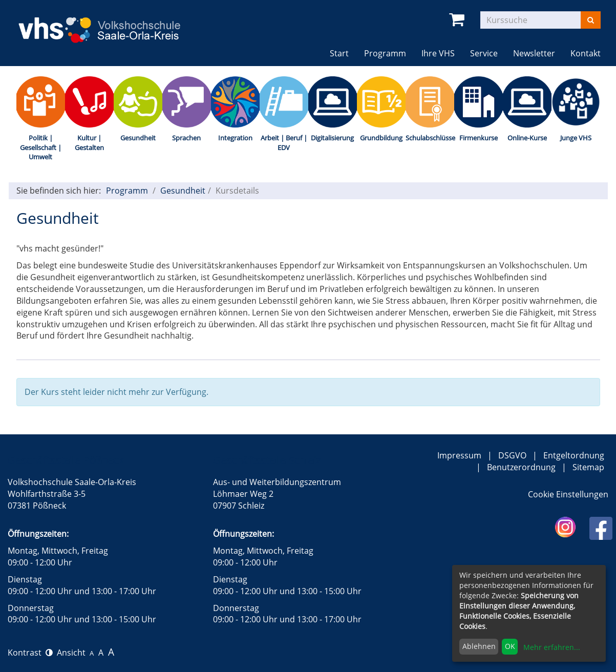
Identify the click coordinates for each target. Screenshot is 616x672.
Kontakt (586, 53)
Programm (127, 191)
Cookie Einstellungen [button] (568, 494)
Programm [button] (389, 53)
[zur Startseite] (108, 23)
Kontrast (30, 653)
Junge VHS (576, 138)
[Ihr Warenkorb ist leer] (459, 20)
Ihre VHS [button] (438, 53)
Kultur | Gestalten (89, 143)
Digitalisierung (332, 138)
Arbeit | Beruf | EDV (284, 143)
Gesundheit (138, 138)
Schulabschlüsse (430, 138)
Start (339, 53)
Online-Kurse (527, 138)
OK (510, 646)
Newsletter (534, 53)
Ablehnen (479, 646)
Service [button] (484, 53)
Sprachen (186, 138)
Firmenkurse (479, 138)
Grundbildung (381, 138)
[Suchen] (591, 20)
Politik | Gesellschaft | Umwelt (41, 147)
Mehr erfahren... (552, 647)
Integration (235, 138)
